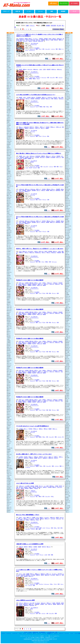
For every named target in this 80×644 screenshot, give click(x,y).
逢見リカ (48, 40)
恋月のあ (9, 178)
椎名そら (49, 253)
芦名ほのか (68, 61)
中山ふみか (68, 327)
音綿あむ (9, 148)
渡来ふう (67, 512)
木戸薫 (8, 168)
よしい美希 (68, 496)
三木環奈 (9, 229)
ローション (44, 77)
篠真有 (67, 250)
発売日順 (53, 26)
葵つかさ (67, 42)
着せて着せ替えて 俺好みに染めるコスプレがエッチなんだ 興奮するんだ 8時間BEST (39, 153)
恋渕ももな (68, 200)
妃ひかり (56, 458)
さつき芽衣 (68, 237)
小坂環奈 (9, 181)
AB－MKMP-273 (34, 608)
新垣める (9, 90)
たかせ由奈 (33, 575)
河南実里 (32, 99)
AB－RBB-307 (34, 161)
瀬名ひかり (58, 284)
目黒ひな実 (40, 41)
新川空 (8, 92)
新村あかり (68, 341)
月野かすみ (68, 299)
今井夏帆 (20, 285)
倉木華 (67, 188)
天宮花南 (67, 72)
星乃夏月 (67, 395)
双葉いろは (68, 389)
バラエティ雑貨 (77, 633)
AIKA (59, 97)
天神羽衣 (9, 71)
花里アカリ (9, 363)
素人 (37, 496)
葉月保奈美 (9, 358)
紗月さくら (9, 216)
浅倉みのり (9, 53)
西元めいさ (68, 347)
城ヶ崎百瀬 (9, 248)
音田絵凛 (9, 144)
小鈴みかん (68, 208)
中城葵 (52, 40)
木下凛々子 (68, 176)
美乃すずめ (68, 446)
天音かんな (9, 76)
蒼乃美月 (9, 47)
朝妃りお (67, 58)
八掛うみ (67, 480)
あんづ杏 (9, 96)
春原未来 (32, 486)
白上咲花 (67, 261)
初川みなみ (32, 156)
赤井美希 (67, 47)
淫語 (47, 293)
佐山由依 (9, 227)
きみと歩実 (32, 603)
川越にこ (67, 164)
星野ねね (9, 395)
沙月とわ (21, 603)
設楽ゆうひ (68, 247)
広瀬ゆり (67, 382)
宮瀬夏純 (9, 450)
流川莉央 (67, 509)
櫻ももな (9, 210)
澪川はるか (9, 422)
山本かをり (9, 486)
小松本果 (9, 191)
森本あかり (9, 472)
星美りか (50, 604)
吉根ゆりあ (68, 501)
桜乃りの (67, 223)
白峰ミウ (67, 266)
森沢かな (55, 251)
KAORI (21, 604)
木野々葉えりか (10, 186)
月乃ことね (9, 309)
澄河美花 (67, 275)
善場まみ (9, 283)
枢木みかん (54, 253)
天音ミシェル (10, 80)
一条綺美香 (37, 604)
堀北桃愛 (9, 400)
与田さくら (55, 429)
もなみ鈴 (67, 462)
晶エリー (43, 128)
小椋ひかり (9, 140)
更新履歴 (63, 11)
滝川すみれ (68, 280)
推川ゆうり (68, 127)
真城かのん (9, 410)
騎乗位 (31, 79)
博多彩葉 (9, 355)
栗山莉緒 (67, 191)
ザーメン (44, 136)
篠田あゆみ (60, 39)
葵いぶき (67, 41)
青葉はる (9, 48)
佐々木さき (68, 232)
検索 (52, 11)
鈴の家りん (68, 271)
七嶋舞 (67, 335)
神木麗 (67, 157)
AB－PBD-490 (34, 194)
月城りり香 (9, 307)
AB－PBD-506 (34, 130)
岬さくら (67, 421)
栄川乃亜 (37, 519)
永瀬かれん (9, 323)
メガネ (46, 555)
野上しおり (9, 352)
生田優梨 (9, 103)
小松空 (8, 189)
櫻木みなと (9, 203)
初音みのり (68, 360)
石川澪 (20, 159)
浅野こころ (68, 56)
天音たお (9, 77)
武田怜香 (67, 283)
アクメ (40, 49)
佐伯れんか (9, 197)
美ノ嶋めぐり (68, 445)
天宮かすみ (9, 84)
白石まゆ (9, 255)
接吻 (37, 136)
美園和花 (67, 427)
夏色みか (9, 331)
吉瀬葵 (8, 167)
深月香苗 (9, 440)
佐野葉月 (9, 223)
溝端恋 (8, 438)
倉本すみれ (68, 189)
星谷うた (9, 392)
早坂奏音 (9, 366)
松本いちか (41, 251)
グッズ (74, 11)
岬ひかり (9, 427)
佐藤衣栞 (9, 219)
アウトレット (32, 50)
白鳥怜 (8, 256)
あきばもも (68, 55)
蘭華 (52, 99)
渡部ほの (9, 512)
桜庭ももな (9, 207)
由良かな (67, 494)
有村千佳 (44, 547)
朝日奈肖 (9, 58)
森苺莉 (57, 518)
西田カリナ (31, 576)
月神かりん (9, 306)
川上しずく (9, 157)
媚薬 (37, 49)
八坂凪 (8, 477)
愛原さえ (54, 487)
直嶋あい (31, 488)
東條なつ (67, 309)
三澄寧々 (9, 435)
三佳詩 (8, 456)
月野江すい (68, 298)
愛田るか (9, 36)
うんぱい (67, 111)
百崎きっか (9, 466)
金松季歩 (67, 152)
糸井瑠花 (67, 103)
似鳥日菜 (67, 349)
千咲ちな (9, 301)
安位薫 (67, 478)
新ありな (67, 80)
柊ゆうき (27, 253)
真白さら (9, 413)
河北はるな (25, 604)
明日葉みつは (68, 60)
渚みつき (38, 40)
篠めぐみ (49, 547)
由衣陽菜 (9, 488)
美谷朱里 (43, 99)
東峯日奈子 (9, 319)
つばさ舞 (67, 304)
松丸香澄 (67, 406)
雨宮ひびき (68, 74)
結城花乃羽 (9, 489)
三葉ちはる (68, 432)
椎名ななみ (9, 231)
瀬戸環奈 (67, 279)
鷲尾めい (67, 510)
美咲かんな (68, 419)
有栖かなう (21, 253)
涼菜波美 (9, 275)
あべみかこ (36, 39)
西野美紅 (9, 349)
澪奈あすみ (9, 424)
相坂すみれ (9, 34)
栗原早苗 (9, 173)
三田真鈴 (67, 430)
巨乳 (43, 49)
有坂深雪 (49, 69)
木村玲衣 (67, 180)
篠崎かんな (37, 574)
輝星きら (9, 170)
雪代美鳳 (67, 488)
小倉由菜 (67, 122)
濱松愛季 (58, 189)
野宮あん (9, 354)
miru (66, 454)
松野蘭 (8, 418)
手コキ (40, 136)
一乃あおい (68, 96)
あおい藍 (9, 44)
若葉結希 (9, 510)
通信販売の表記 (35, 632)
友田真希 (67, 317)
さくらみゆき (31, 519)
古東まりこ (9, 184)
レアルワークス (33, 44)
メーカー (29, 11)
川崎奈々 (9, 162)
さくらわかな (68, 229)
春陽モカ (67, 371)
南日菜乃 (67, 442)
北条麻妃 (35, 547)
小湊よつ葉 (68, 215)
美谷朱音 (67, 429)
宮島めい (67, 451)
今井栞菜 (67, 106)
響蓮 (8, 379)
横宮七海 (35, 41)
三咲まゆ (9, 430)
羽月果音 (9, 357)
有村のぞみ (68, 85)
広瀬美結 (67, 381)
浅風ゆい (9, 52)
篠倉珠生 (9, 234)
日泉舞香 (43, 40)
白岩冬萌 (67, 259)
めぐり (67, 459)
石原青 (67, 90)
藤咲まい (9, 390)
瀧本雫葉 (9, 290)
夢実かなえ (9, 499)
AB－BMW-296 (34, 288)
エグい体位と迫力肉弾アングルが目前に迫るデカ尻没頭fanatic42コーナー (36, 95)
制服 (40, 529)
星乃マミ (44, 253)
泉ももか (9, 112)
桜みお (8, 208)
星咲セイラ (47, 519)
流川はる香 (68, 507)
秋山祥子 (34, 285)
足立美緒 (9, 68)
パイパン (53, 49)
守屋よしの (9, 474)
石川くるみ (9, 108)
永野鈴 (67, 322)
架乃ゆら (67, 154)
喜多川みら (9, 165)
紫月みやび (9, 232)
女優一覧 (18, 11)
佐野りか (9, 224)
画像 (27, 26)
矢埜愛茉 (9, 478)
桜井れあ (9, 202)
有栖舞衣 (30, 159)
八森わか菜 (68, 483)
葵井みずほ (9, 41)
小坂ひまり (68, 203)
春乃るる (67, 370)
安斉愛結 (9, 93)
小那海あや (68, 132)
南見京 (8, 445)
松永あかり (9, 416)
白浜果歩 (9, 259)
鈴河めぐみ (9, 272)
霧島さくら (29, 518)
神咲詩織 (58, 603)
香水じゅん (68, 149)
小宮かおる (9, 192)
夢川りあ (9, 497)
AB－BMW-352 (34, 72)
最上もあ (9, 462)
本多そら (9, 403)
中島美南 (9, 322)
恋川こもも (9, 175)
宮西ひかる (68, 453)
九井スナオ (68, 202)
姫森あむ (9, 381)
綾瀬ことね (9, 85)
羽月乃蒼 (67, 368)
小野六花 (67, 136)
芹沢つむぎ (60, 487)
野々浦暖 (67, 352)
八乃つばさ (53, 519)
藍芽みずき (68, 34)
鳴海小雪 (9, 344)
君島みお (31, 458)
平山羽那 (9, 382)
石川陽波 (9, 109)
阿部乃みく (52, 486)
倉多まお (33, 97)
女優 (37, 584)
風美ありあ (9, 151)
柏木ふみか (9, 152)
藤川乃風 (9, 387)
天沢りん (9, 72)
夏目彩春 (67, 330)
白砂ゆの (36, 488)
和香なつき (9, 507)
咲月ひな (9, 218)
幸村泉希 (9, 494)
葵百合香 (67, 44)
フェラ (27, 168)
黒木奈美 (67, 195)
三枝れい (67, 218)
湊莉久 (30, 487)
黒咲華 (67, 197)
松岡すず (9, 414)
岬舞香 (8, 429)
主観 (39, 168)
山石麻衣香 (9, 480)
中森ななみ (9, 328)
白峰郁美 (9, 261)
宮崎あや (54, 39)
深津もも (9, 384)
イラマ (44, 528)
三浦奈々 (9, 421)
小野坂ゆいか (68, 133)
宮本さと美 (9, 454)
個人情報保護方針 (42, 632)
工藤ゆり (67, 184)
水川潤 (67, 422)
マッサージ (38, 77)
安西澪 (8, 95)
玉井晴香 (9, 296)
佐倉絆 (50, 39)
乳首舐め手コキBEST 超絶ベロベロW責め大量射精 (30, 280)
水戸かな (67, 434)
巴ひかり (67, 314)
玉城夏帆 (67, 295)
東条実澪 (9, 317)
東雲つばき (9, 237)
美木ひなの (68, 418)
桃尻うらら (9, 467)
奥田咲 (67, 120)
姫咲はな (67, 378)
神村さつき (9, 154)
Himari (67, 376)
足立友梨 (67, 66)
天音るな (9, 82)
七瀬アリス (68, 336)
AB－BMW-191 (34, 578)
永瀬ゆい (44, 283)
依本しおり (68, 502)
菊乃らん (67, 165)
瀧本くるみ (9, 288)
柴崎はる (67, 251)
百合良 (8, 501)
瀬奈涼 (22, 488)
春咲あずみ (26, 605)
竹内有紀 (48, 127)
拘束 (52, 528)
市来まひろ (50, 283)
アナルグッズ (29, 633)
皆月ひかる (33, 40)
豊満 (55, 167)
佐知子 (46, 251)
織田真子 (67, 128)
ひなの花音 (9, 378)
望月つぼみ (68, 461)
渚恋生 (8, 330)
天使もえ (67, 69)
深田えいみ (59, 127)
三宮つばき (68, 242)
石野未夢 (9, 111)
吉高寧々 (67, 497)
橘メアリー (68, 291)
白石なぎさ (68, 256)
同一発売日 (37, 48)
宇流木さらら (68, 109)
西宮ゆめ (67, 344)
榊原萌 (67, 219)
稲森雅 (8, 122)
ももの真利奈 (10, 469)
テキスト (32, 26)
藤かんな (67, 387)
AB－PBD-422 (34, 460)
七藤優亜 (9, 341)
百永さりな (52, 284)
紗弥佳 (8, 226)
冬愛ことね (22, 520)
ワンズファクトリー (34, 73)
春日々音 (9, 373)
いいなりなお (10, 100)
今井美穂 (50, 487)
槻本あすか (9, 311)
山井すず (28, 40)
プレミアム (32, 132)
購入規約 (30, 632)
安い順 (59, 26)
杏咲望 (57, 486)
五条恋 (67, 207)
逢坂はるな (36, 69)
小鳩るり (9, 188)
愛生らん (9, 42)
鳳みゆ (67, 117)
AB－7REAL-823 (35, 43)
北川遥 (8, 164)
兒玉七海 (67, 210)
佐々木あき (53, 575)
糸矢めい (9, 119)
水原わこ (9, 434)
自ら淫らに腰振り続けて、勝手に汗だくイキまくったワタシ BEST (34, 454)
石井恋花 (9, 106)
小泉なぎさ (9, 176)
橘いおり (9, 293)
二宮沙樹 (29, 97)
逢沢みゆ (67, 37)
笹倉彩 (8, 213)
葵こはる (21, 487)
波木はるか (43, 603)
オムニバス (32, 49)
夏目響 (67, 331)
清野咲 (8, 280)
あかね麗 (67, 50)
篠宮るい (9, 242)
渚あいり (67, 328)
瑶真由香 (9, 374)
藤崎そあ (9, 389)
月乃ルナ (46, 457)
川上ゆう (67, 160)
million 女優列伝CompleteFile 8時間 (25, 600)
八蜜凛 (67, 357)
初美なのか (9, 360)
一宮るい (9, 117)
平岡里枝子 (68, 379)
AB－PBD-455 (34, 431)
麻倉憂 (26, 39)
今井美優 (9, 125)
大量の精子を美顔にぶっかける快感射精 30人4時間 (30, 544)
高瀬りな (30, 41)
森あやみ (67, 470)
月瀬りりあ (68, 296)
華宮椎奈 (9, 156)
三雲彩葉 (9, 426)
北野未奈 (67, 172)
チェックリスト (64, 3)
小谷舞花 (9, 183)
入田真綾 (67, 108)
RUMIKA (26, 487)
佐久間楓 (67, 221)
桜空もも (67, 227)
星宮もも (9, 398)
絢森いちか (31, 604)
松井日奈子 (68, 405)
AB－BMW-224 (34, 522)
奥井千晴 (9, 138)
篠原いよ (9, 239)
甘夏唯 (8, 74)
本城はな (9, 402)
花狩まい (36, 283)
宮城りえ (67, 448)
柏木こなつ (68, 148)
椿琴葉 (8, 314)
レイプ (37, 528)
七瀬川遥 (9, 338)
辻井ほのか (26, 458)
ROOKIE (32, 162)
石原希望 (67, 92)
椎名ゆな (67, 243)
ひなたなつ (68, 373)
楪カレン (21, 127)
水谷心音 (55, 97)
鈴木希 (8, 274)
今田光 (8, 127)
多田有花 (67, 287)
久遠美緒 (9, 172)
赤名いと (67, 48)
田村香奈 (9, 298)
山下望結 (9, 483)
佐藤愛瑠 (67, 239)
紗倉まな (67, 224)
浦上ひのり (9, 135)
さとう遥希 (46, 486)
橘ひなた (18, 488)
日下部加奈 (53, 157)
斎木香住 (9, 194)
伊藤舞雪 (67, 104)
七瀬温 (8, 339)
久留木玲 (30, 284)
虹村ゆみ (67, 346)
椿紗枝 (8, 315)
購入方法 (26, 632)
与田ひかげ (9, 502)
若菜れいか (9, 509)
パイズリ (35, 168)
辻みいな (9, 312)
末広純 (67, 269)
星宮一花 (67, 398)
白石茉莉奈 (68, 258)
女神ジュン (9, 461)
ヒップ (37, 107)
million (31, 609)
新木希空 (67, 79)
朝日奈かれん (38, 253)
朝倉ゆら (9, 55)
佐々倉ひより (10, 215)
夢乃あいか (68, 493)
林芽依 (8, 368)
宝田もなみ (59, 519)
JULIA (24, 156)
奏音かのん (60, 69)
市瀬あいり (9, 116)
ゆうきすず (9, 491)
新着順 (48, 26)
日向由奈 (67, 374)
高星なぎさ (9, 287)
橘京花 (67, 288)
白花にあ (9, 264)
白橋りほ (67, 264)
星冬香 (8, 397)
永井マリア (38, 128)
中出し (27, 79)
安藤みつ (9, 98)
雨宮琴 (60, 486)
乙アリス (67, 130)
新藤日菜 (9, 267)
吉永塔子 (67, 499)
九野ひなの (68, 186)
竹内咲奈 (9, 291)
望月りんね (9, 442)
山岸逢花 (27, 157)
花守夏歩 (67, 363)
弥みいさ (9, 79)
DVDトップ (6, 11)
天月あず (67, 71)
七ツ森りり (68, 338)
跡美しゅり (20, 519)
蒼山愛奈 (9, 50)
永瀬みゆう (9, 325)
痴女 (44, 107)
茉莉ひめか (9, 419)
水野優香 (67, 424)
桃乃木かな (68, 469)
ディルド (24, 633)
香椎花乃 (27, 128)
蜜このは (9, 443)
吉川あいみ (50, 97)
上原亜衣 (42, 604)
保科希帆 (9, 394)
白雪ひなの (9, 263)
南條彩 (67, 339)
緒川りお (28, 99)
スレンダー (48, 49)
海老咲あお (68, 112)
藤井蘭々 (67, 386)
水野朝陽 (46, 39)
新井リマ (67, 77)
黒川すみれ (42, 157)
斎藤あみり (68, 216)
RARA (8, 505)
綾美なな (9, 88)
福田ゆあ (9, 386)
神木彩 (67, 156)
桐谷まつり (48, 99)
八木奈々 (67, 475)
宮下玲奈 (67, 450)
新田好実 (9, 350)
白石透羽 (9, 251)
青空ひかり (68, 45)
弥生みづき (68, 485)
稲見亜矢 (27, 488)
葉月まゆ (67, 358)
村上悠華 (67, 458)
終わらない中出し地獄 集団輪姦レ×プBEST (28, 515)
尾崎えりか (52, 190)
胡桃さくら (68, 192)
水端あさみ (68, 426)
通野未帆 (67, 311)
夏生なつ (9, 333)
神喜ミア (9, 180)
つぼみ (40, 69)
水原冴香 (9, 432)
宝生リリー (32, 157)
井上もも (9, 124)
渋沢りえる (9, 243)
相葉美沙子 (9, 39)
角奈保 (67, 277)
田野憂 (67, 293)
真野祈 (67, 411)
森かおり (9, 470)
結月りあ (67, 491)
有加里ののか (68, 53)
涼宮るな (9, 277)
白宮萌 (8, 266)
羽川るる (9, 128)
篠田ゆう (30, 39)
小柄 (47, 613)
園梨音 (8, 285)
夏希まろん (51, 458)
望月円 (8, 464)
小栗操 (67, 124)
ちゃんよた (25, 41)
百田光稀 (67, 466)
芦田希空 (9, 61)
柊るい (38, 520)
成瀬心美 (21, 547)
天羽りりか (68, 68)
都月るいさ (68, 312)
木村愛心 (67, 178)
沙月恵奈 (20, 41)
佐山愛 (67, 240)
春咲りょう (40, 284)
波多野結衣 (21, 39)
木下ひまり (21, 191)
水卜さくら (68, 416)
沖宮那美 (67, 119)
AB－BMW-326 (34, 256)
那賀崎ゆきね (68, 319)
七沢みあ (67, 333)
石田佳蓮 (67, 88)
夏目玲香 (9, 336)
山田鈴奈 (9, 485)
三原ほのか (55, 283)
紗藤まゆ (34, 487)
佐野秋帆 (9, 221)
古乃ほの (67, 392)
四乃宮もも (9, 240)
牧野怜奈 (9, 408)
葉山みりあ (9, 370)
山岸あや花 (26, 127)
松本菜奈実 (38, 156)
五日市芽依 (68, 98)
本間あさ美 (9, 405)
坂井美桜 (9, 199)
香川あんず (9, 149)
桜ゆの (8, 211)
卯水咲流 (28, 575)
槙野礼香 (9, 406)
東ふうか (9, 64)
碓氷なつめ (9, 133)
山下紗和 (9, 482)
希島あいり (53, 127)
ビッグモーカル (33, 492)
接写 (51, 107)
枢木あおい (61, 99)
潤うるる (9, 247)
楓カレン (67, 140)
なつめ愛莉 (27, 486)
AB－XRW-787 (34, 549)
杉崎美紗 (9, 269)
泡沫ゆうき (26, 603)
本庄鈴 (67, 400)
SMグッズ (35, 633)
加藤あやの (68, 151)
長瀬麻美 (30, 285)
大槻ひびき (68, 116)
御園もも (9, 437)
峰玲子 (8, 446)
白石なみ (9, 253)
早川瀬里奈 (39, 97)
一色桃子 (67, 100)
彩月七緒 (67, 235)
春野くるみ (9, 371)
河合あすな (68, 159)
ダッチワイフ (9, 633)
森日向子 (56, 40)
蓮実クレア (44, 97)
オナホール (3, 633)
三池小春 (67, 414)
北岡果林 (67, 170)
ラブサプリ (56, 633)
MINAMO (67, 443)
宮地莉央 (9, 451)
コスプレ (38, 167)
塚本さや (9, 304)
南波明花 (9, 346)
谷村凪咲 (9, 295)
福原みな (67, 384)
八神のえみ (9, 475)
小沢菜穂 (9, 143)
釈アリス (9, 245)
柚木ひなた (9, 496)
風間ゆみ (30, 547)
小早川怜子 (68, 211)
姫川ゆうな (22, 99)
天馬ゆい (67, 306)
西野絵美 (24, 190)
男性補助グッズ (50, 633)
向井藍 (67, 456)
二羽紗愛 (67, 390)
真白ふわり (68, 403)
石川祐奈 (37, 157)
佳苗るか (45, 487)
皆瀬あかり (68, 435)
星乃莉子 (67, 397)
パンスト (72, 633)
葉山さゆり (68, 366)
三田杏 (44, 69)
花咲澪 (8, 362)
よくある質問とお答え (51, 632)
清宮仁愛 (67, 181)
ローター (20, 633)
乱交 (59, 528)
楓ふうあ (67, 141)
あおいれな (30, 69)
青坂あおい (9, 45)
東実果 (8, 66)
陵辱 (41, 528)
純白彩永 (9, 411)
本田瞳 (67, 402)
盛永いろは (9, 327)
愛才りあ (67, 39)
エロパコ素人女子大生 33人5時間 (25, 483)
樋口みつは (32, 253)
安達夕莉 (67, 64)
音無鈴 (8, 146)
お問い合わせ (53, 3)
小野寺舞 (67, 135)
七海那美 (9, 342)
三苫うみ (54, 156)
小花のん (36, 251)
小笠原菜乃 (9, 136)
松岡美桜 (50, 251)
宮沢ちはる (22, 40)
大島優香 (67, 114)
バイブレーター (15, 633)
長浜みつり (68, 323)
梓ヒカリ (67, 63)
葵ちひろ (41, 486)
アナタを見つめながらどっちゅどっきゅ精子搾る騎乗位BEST (33, 426)
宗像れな (9, 459)
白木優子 (67, 263)
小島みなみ (68, 205)
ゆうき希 (9, 493)
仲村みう (67, 325)
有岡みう (67, 82)
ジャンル (40, 11)
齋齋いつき (9, 195)
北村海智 (67, 173)
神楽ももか (68, 143)
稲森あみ (9, 120)
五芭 (66, 101)
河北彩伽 (67, 162)
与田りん (9, 504)
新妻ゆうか (9, 347)
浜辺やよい (9, 365)
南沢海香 (67, 438)
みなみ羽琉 (68, 440)
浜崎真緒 (41, 39)
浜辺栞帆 (67, 365)
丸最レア (67, 413)
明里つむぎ (68, 52)
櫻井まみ (49, 189)
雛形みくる (9, 376)
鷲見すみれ (9, 279)
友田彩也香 (68, 315)
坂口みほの (32, 605)
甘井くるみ (9, 69)
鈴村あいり (68, 272)
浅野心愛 (9, 56)
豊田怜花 (9, 320)
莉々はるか (31, 251)
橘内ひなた (68, 290)
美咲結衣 (26, 547)
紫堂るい (67, 248)
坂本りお (9, 200)
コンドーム (44, 633)
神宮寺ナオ (54, 69)
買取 (56, 632)
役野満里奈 (68, 477)
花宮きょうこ (68, 362)
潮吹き (60, 49)
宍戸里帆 (25, 159)
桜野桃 (8, 205)
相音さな (9, 37)
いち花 (8, 114)
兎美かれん (9, 130)
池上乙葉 (9, 104)
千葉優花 (9, 303)
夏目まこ (9, 335)
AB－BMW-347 (34, 101)
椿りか (67, 303)
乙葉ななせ (21, 486)
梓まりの (9, 63)
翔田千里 (67, 255)
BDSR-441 (33, 491)
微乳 (57, 49)
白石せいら (9, 250)
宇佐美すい (9, 132)
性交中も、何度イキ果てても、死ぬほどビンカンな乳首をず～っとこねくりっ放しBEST (40, 249)
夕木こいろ (68, 486)
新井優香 (34, 190)
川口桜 (8, 160)
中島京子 (21, 605)
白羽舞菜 (9, 258)
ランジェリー (67, 633)
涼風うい (9, 271)
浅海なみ (9, 60)
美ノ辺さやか (10, 448)
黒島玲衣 (67, 199)
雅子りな (67, 144)
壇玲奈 (8, 299)
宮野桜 (8, 453)
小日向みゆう (68, 213)
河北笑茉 (9, 159)
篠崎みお (25, 69)
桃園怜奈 (43, 156)
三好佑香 (9, 458)
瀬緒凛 (8, 282)
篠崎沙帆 (9, 235)
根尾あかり (21, 128)
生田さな (9, 101)
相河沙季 (67, 36)
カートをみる (74, 3)
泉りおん (67, 93)
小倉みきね (9, 141)
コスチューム (61, 633)
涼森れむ (67, 274)
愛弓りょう (68, 76)
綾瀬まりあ (9, 87)
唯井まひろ (68, 285)
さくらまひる (68, 226)
